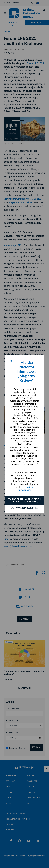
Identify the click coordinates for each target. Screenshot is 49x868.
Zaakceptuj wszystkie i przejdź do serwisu (24, 501)
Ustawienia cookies (24, 508)
